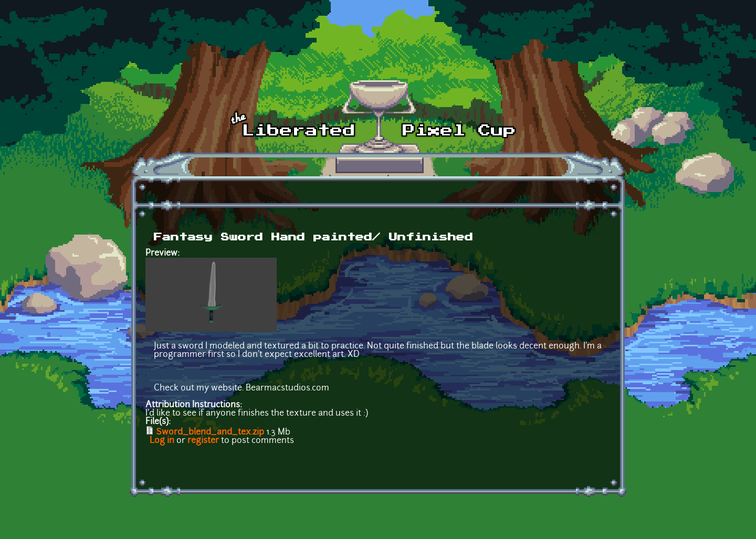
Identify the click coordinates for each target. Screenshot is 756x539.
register (203, 441)
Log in (162, 441)
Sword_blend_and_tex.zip (210, 432)
